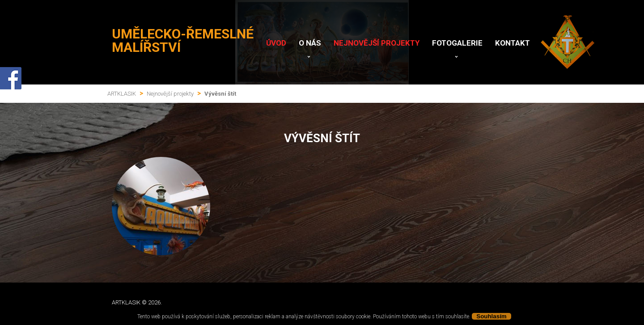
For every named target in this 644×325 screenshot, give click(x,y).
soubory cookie (353, 317)
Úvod (276, 43)
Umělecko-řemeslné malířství (183, 41)
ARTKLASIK (122, 94)
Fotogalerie (457, 43)
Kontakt (513, 43)
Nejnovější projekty (377, 43)
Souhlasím (491, 316)
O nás (310, 43)
